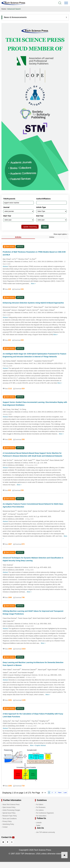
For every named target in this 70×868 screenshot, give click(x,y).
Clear (45, 227)
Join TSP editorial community (46, 832)
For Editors (40, 805)
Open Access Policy (9, 807)
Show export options (61, 234)
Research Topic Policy (10, 816)
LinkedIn (39, 823)
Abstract (5, 266)
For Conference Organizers (45, 813)
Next (60, 792)
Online (52, 237)
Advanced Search (14, 9)
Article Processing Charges (11, 810)
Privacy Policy (7, 821)
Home (4, 9)
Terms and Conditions (10, 819)
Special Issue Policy (9, 813)
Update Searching (30, 227)
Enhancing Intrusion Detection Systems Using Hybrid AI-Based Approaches (33, 303)
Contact (5, 827)
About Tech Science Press (11, 805)
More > (33, 284)
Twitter (38, 825)
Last (65, 792)
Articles (18, 237)
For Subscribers (41, 816)
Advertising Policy (8, 824)
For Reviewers (41, 807)
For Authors (40, 810)
